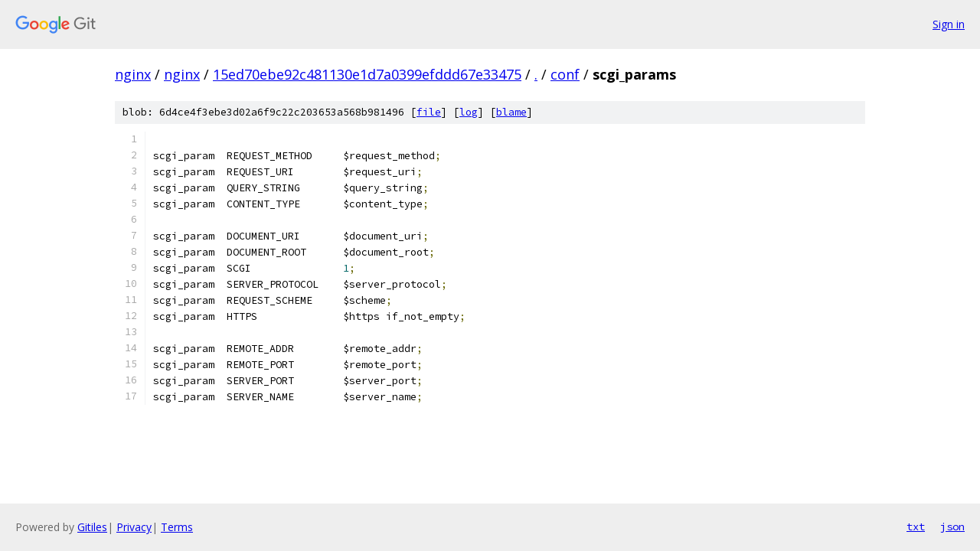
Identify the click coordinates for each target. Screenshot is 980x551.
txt (916, 527)
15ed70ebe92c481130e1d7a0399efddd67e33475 (367, 74)
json (952, 527)
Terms (177, 527)
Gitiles (92, 527)
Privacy (134, 527)
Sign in (949, 24)
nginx (133, 74)
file (429, 112)
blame (511, 112)
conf (565, 74)
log (469, 112)
